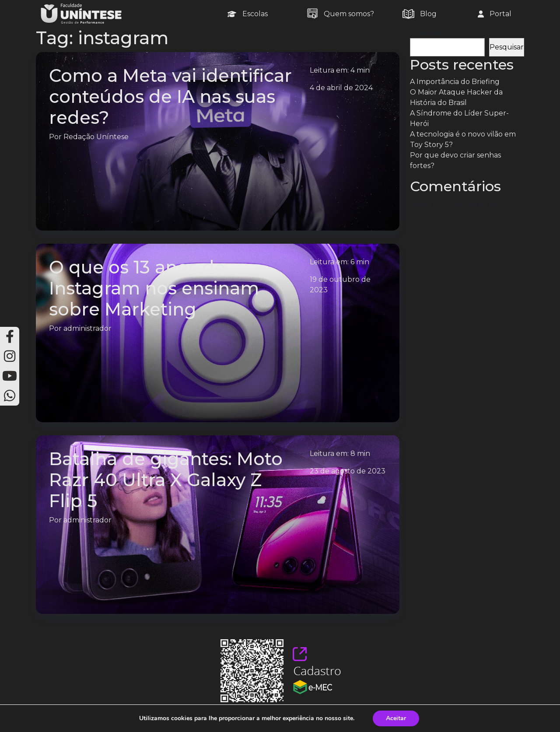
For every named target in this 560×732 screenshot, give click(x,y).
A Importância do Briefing (455, 82)
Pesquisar (427, 33)
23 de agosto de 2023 (348, 471)
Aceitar (396, 718)
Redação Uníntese (96, 137)
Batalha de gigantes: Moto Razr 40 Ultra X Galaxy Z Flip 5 (166, 480)
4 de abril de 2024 (341, 88)
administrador (87, 328)
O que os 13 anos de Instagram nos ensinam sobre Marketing (154, 288)
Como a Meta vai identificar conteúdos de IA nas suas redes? (170, 96)
